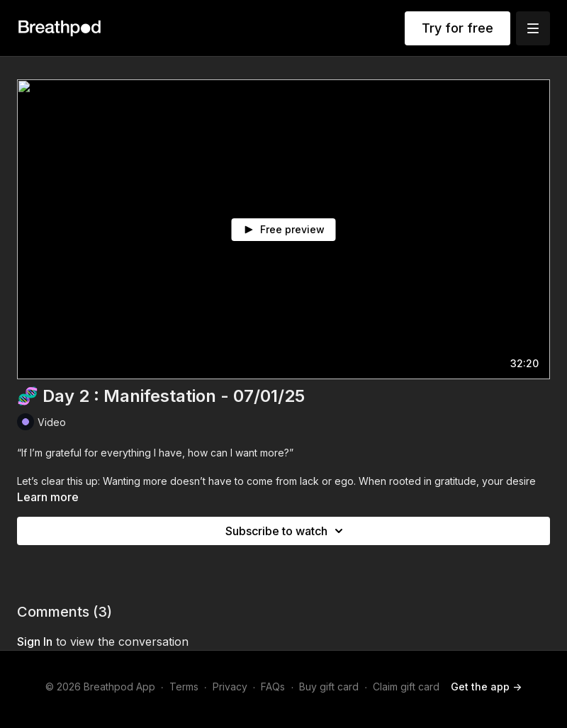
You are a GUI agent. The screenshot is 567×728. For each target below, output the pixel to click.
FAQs (273, 687)
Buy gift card (329, 687)
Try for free (457, 28)
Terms (184, 687)
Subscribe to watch (286, 531)
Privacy (230, 687)
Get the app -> (486, 687)
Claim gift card (406, 687)
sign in (35, 642)
